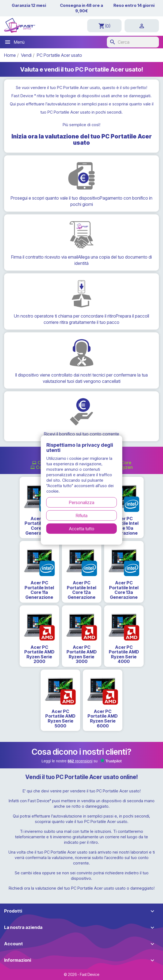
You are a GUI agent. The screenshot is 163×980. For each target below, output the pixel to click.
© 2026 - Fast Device (81, 974)
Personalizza (82, 502)
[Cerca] (133, 42)
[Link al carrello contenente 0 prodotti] (104, 26)
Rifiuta (82, 516)
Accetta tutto (82, 529)
